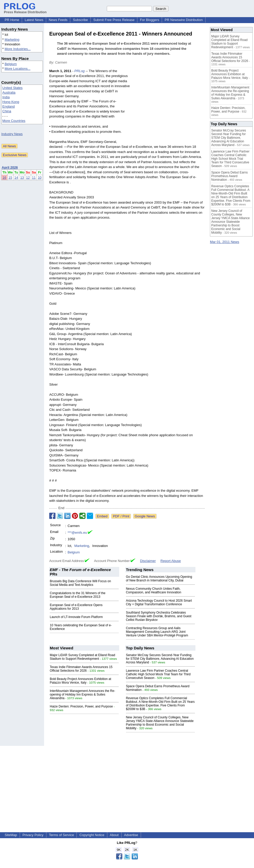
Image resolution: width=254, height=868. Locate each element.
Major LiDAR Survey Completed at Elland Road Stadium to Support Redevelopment (82, 657)
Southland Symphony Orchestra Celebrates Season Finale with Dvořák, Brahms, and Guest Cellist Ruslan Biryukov (159, 616)
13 (22, 178)
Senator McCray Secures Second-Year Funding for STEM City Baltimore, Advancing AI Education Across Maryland (160, 659)
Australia (9, 92)
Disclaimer (148, 561)
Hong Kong (11, 102)
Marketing (12, 40)
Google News (145, 516)
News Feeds (58, 20)
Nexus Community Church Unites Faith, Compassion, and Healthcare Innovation (154, 591)
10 (40, 178)
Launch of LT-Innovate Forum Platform (76, 617)
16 (4, 178)
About (114, 835)
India (6, 97)
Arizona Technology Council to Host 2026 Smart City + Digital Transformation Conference (159, 602)
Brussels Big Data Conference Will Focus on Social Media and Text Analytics (80, 583)
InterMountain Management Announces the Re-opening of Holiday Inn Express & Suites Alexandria (82, 695)
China (7, 111)
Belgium (11, 64)
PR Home (12, 20)
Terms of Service (62, 835)
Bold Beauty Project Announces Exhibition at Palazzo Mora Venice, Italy (80, 681)
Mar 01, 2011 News (225, 242)
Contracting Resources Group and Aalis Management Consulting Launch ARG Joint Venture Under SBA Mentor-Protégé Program (157, 632)
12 (28, 178)
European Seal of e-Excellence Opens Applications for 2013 (76, 607)
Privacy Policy (33, 835)
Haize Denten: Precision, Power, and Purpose (81, 706)
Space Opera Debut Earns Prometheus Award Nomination (230, 176)
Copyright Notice (92, 835)
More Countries (14, 121)
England (9, 106)
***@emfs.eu (77, 533)
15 (10, 178)
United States (12, 88)
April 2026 (10, 167)
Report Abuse (171, 561)
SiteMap (11, 835)
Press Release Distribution (25, 10)
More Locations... (18, 69)
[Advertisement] (169, 107)
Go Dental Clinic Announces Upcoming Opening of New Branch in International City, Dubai (159, 579)
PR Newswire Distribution (184, 20)
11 (34, 178)
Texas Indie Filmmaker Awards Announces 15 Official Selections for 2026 (81, 669)
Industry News (12, 134)
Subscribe (80, 20)
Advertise (131, 835)
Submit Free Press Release (114, 20)
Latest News (34, 20)
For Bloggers (150, 20)
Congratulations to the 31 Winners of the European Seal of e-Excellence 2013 (78, 595)
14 (16, 178)
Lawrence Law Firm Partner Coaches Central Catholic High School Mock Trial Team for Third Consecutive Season (158, 674)
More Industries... (18, 49)
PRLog (80, 71)
